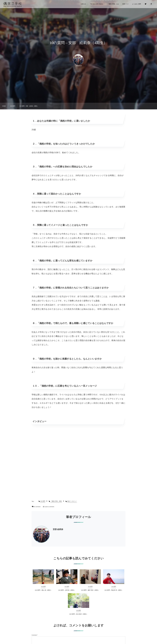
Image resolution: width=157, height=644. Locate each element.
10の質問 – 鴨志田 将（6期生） (114, 590)
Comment (34, 635)
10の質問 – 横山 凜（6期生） (43, 590)
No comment (37, 507)
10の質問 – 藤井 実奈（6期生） (90, 590)
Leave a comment (49, 507)
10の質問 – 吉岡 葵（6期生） (67, 590)
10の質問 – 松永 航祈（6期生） (79, 614)
